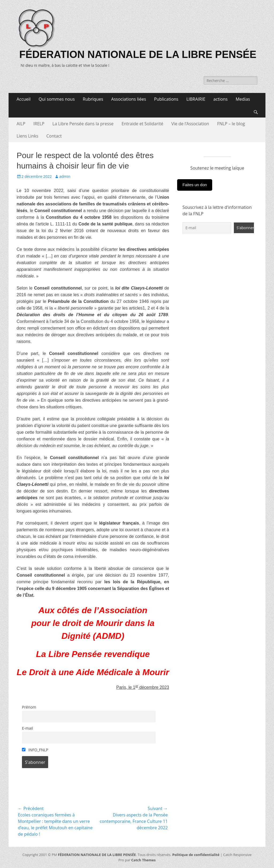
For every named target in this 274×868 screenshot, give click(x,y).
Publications (166, 99)
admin (65, 176)
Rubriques (93, 99)
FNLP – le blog (231, 124)
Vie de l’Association (190, 124)
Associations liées (129, 99)
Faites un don (195, 185)
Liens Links (27, 136)
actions (220, 99)
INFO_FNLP (35, 750)
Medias (243, 99)
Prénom (29, 707)
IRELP (39, 124)
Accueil (24, 99)
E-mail (27, 728)
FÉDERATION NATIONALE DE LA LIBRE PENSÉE (138, 54)
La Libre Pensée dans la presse (83, 124)
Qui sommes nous (57, 99)
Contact (54, 136)
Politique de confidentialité (196, 855)
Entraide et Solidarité (142, 124)
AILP (21, 124)
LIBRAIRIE (196, 99)
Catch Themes (144, 860)
